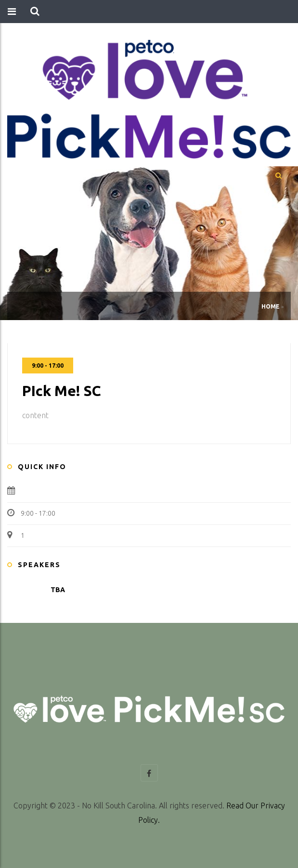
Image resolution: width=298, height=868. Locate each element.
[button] (35, 12)
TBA (58, 590)
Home (271, 306)
